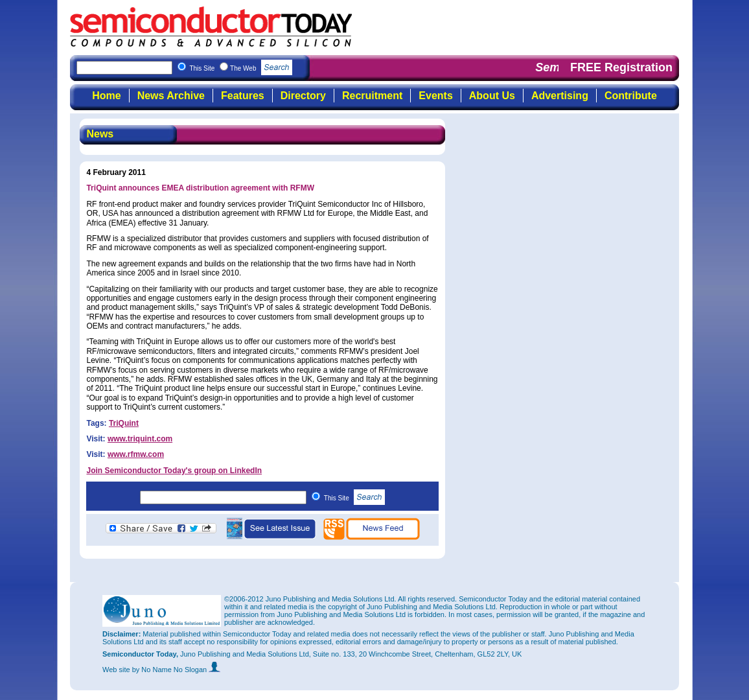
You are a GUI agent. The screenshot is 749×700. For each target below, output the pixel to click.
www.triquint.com (140, 439)
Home (106, 96)
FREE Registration (621, 67)
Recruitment (372, 96)
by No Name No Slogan (177, 670)
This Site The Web (241, 68)
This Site (355, 498)
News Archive (171, 96)
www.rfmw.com (136, 454)
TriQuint (124, 423)
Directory (303, 96)
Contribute (631, 96)
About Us (492, 96)
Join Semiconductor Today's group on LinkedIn (174, 471)
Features (243, 96)
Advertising (560, 96)
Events (435, 96)
